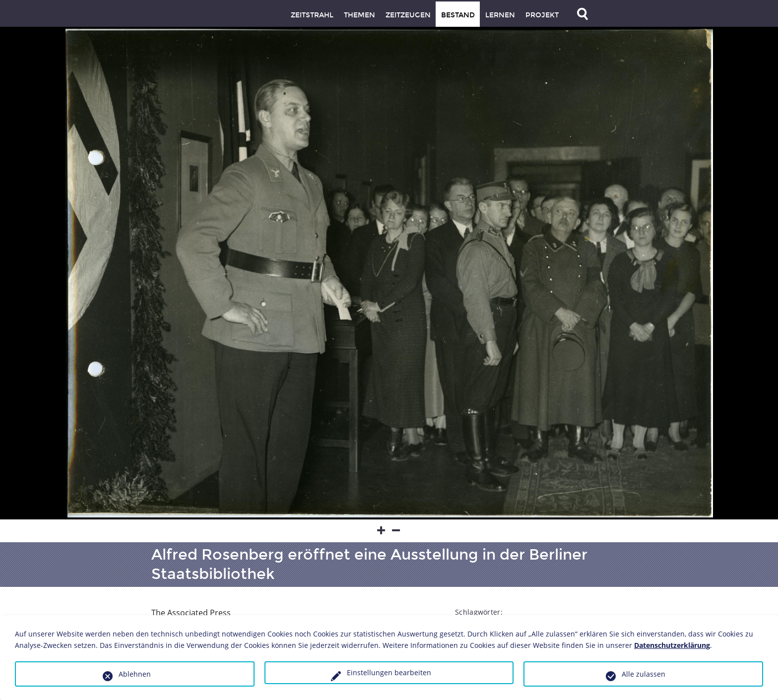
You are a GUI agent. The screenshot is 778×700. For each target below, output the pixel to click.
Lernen (500, 15)
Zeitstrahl (312, 15)
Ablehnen (135, 674)
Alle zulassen (644, 674)
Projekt (542, 15)
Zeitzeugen (408, 15)
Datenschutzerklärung (672, 645)
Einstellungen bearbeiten (389, 672)
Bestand (458, 15)
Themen (359, 15)
